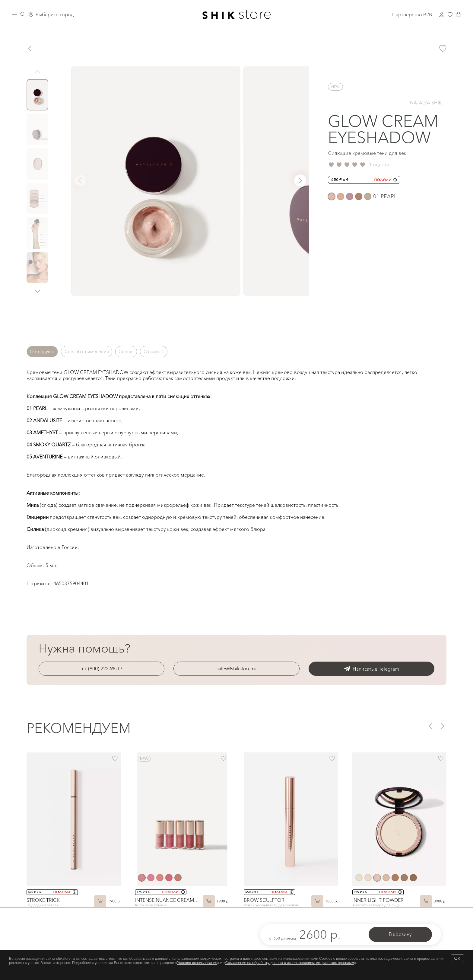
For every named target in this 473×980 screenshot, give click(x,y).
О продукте (45, 352)
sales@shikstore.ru (237, 669)
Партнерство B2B (412, 14)
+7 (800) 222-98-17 (102, 669)
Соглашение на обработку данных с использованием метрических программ (290, 963)
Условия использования (197, 963)
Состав (141, 352)
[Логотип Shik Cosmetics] (237, 14)
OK (457, 958)
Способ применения (96, 352)
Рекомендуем (79, 728)
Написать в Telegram (371, 669)
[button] (37, 291)
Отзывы (173, 352)
